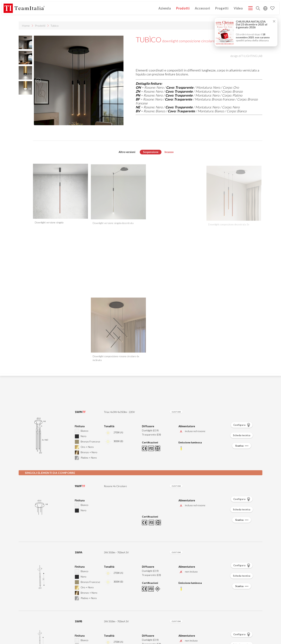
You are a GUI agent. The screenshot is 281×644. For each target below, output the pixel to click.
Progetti (222, 8)
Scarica (242, 446)
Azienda (165, 8)
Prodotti (183, 8)
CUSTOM (176, 412)
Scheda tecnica (242, 435)
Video (238, 8)
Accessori (202, 8)
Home (26, 26)
